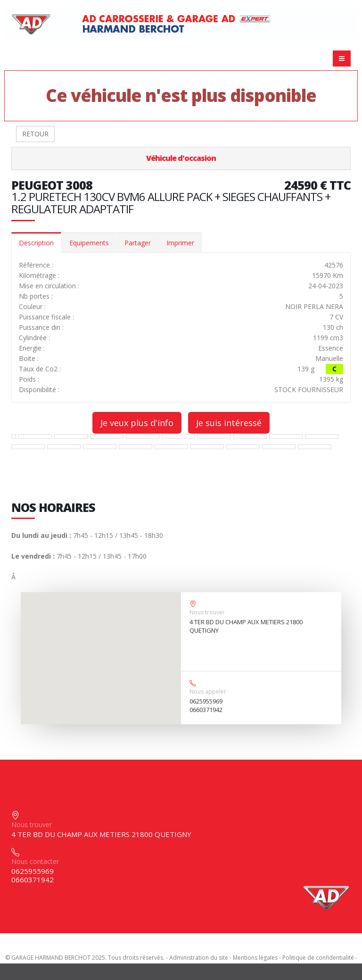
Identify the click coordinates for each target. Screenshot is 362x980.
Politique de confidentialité (318, 958)
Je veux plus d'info (137, 423)
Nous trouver (207, 612)
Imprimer (180, 243)
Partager (138, 243)
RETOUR (35, 134)
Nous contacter (35, 861)
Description (36, 243)
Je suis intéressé (229, 423)
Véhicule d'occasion (181, 158)
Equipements (89, 243)
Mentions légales (255, 958)
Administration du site (199, 958)
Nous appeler (208, 691)
